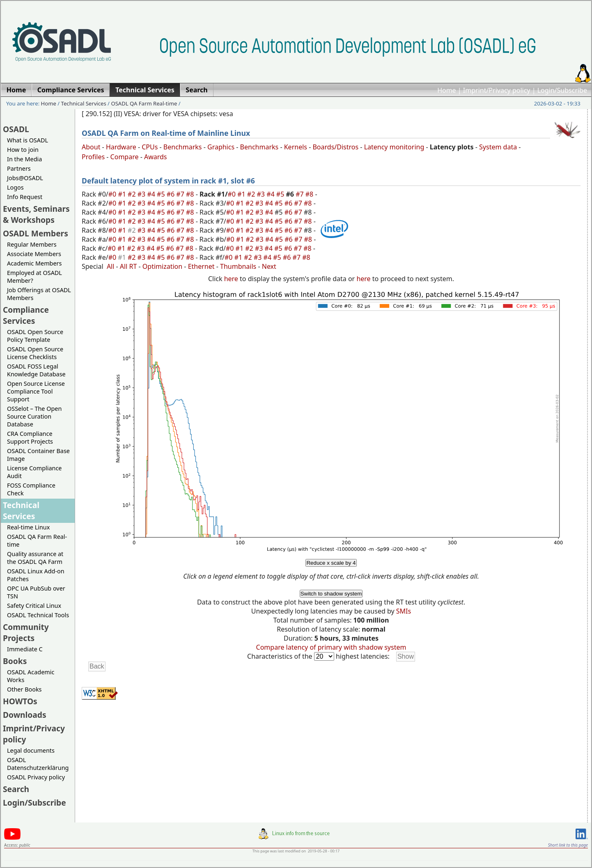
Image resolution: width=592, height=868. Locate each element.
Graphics (221, 147)
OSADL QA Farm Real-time (144, 103)
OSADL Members (36, 233)
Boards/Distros (335, 147)
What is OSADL (28, 140)
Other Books (24, 689)
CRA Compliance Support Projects (30, 437)
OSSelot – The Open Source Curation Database (34, 416)
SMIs (404, 611)
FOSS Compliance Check (31, 489)
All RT (128, 266)
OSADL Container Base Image (38, 455)
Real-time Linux (28, 527)
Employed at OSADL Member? (34, 277)
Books (15, 661)
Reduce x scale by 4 (331, 563)
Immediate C (25, 649)
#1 (123, 194)
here (231, 279)
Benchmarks (183, 147)
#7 (181, 194)
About (91, 147)
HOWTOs (20, 701)
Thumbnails (238, 266)
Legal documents (31, 750)
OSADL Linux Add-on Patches (36, 575)
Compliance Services (26, 315)
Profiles (93, 157)
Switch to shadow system (331, 594)
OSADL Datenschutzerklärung (38, 764)
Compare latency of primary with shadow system (331, 647)
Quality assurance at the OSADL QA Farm (35, 558)
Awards (156, 157)
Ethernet (201, 266)
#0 (113, 194)
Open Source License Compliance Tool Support (36, 391)
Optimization (162, 266)
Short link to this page (568, 845)
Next (269, 266)
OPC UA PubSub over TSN (36, 592)
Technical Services (84, 103)
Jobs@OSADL (25, 178)
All (110, 266)
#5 (162, 194)
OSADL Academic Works (31, 676)
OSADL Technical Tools (38, 615)
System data (498, 147)
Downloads (25, 715)
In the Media (24, 159)
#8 (191, 194)
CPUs (150, 147)
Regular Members (32, 244)
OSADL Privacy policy (36, 777)
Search (16, 789)
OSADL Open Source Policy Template (35, 336)
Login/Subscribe (562, 90)
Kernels (296, 147)
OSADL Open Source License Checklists (35, 353)
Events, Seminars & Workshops (36, 214)
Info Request (25, 197)
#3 (142, 194)
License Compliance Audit (34, 472)
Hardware (121, 147)
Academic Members (34, 263)
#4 (152, 194)
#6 (172, 194)
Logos (15, 187)
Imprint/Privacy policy (497, 90)
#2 (133, 194)
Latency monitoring (394, 147)
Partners (19, 168)
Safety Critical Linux (34, 606)
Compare (125, 157)
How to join (23, 150)
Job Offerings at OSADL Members (39, 294)
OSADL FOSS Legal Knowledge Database (36, 370)
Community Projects (26, 632)
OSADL (16, 129)
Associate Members (34, 254)
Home (447, 90)
